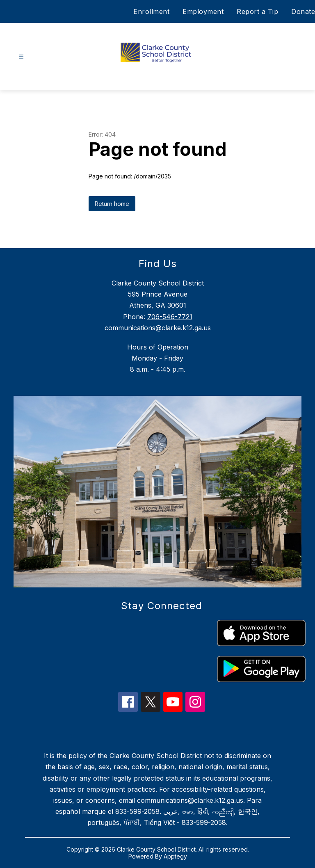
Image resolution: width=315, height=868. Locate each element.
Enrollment (151, 11)
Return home (112, 204)
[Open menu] (21, 57)
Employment (203, 11)
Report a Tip (257, 11)
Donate (303, 11)
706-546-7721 (170, 317)
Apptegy (175, 856)
